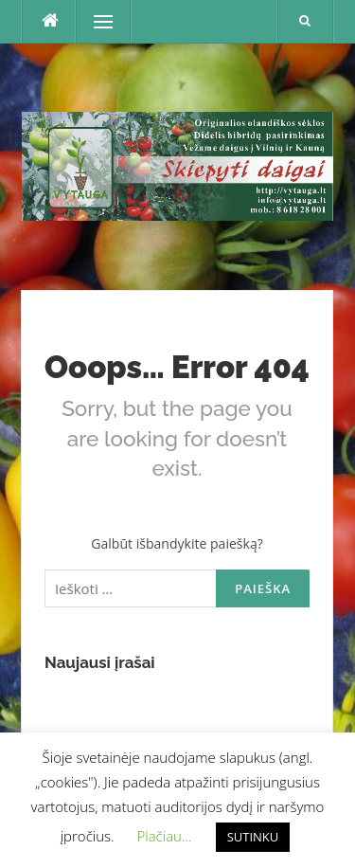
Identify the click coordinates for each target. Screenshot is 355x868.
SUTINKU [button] (253, 837)
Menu (95, 21)
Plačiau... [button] (165, 836)
